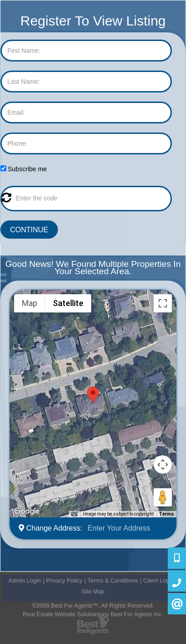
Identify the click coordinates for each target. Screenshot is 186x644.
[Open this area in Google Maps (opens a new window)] (27, 511)
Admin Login (25, 580)
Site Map (93, 591)
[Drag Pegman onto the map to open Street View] (163, 497)
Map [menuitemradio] (30, 303)
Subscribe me (27, 169)
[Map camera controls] (163, 465)
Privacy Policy (64, 580)
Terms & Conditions (113, 580)
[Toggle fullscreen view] (163, 303)
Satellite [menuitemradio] (68, 303)
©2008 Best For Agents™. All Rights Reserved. (93, 606)
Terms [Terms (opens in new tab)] (166, 514)
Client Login (159, 580)
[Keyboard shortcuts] (74, 514)
